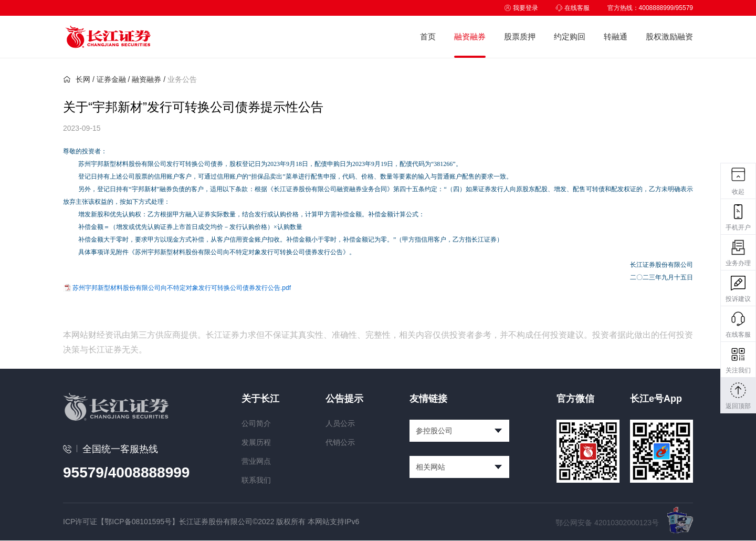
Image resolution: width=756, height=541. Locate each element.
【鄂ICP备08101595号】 (138, 522)
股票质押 (520, 37)
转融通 (616, 37)
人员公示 (340, 423)
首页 (428, 37)
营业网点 (256, 461)
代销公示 (340, 442)
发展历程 (256, 442)
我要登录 (521, 8)
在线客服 (573, 8)
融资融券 (470, 37)
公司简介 (256, 423)
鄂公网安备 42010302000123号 (607, 523)
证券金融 (111, 79)
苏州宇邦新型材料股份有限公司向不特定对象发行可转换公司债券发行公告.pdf (182, 288)
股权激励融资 (669, 37)
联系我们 (256, 480)
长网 (77, 79)
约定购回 (570, 37)
